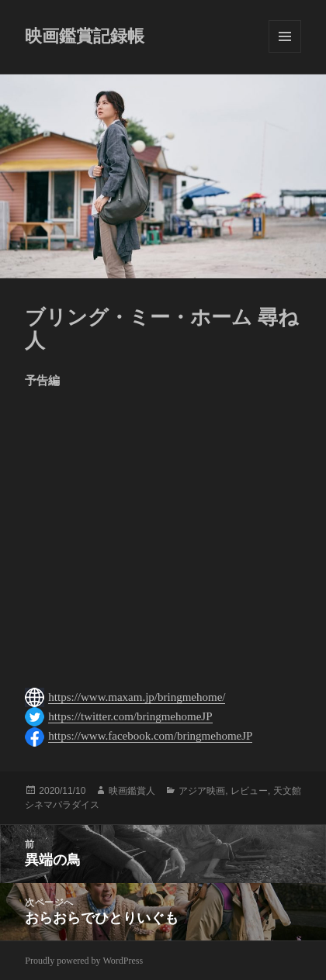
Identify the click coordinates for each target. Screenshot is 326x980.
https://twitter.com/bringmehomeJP (130, 716)
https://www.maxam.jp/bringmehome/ (137, 697)
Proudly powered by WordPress (84, 961)
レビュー (249, 791)
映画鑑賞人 (132, 791)
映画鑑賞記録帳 (85, 36)
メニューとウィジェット (285, 36)
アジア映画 (202, 791)
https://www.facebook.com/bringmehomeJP (150, 736)
